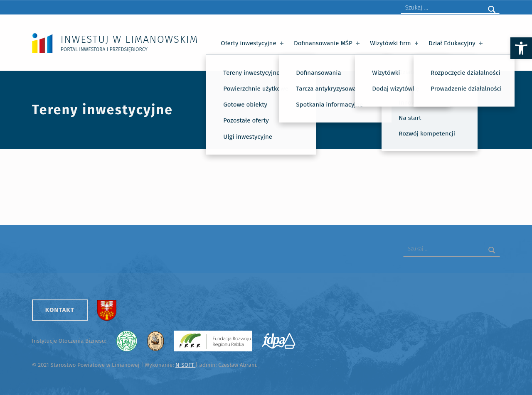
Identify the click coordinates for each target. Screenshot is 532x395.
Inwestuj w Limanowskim (129, 39)
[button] (521, 48)
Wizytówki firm (395, 43)
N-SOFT (185, 365)
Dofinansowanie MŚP (328, 43)
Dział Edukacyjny (457, 43)
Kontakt (60, 310)
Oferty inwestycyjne (253, 43)
